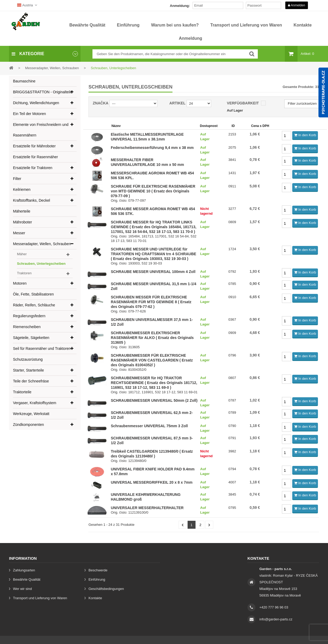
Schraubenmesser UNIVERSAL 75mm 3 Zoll (149, 426)
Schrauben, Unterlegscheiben (41, 264)
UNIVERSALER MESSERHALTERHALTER (147, 508)
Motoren (20, 283)
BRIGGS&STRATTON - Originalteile (43, 92)
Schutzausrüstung (28, 359)
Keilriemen (22, 189)
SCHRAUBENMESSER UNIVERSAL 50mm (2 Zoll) (154, 400)
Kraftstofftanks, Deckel (32, 200)
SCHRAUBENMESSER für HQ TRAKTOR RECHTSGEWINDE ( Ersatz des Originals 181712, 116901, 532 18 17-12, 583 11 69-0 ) (154, 383)
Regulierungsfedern (29, 316)
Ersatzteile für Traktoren (33, 168)
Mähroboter (23, 222)
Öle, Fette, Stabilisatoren (33, 294)
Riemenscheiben (27, 327)
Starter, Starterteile (28, 370)
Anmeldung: (180, 6)
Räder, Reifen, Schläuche (34, 305)
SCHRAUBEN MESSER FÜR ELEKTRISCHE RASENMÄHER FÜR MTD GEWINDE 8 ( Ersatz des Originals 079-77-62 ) (151, 302)
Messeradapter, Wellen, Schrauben (42, 244)
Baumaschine (24, 81)
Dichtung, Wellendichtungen (36, 103)
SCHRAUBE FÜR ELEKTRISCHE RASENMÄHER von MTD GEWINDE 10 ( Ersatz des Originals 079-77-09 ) (153, 191)
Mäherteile (22, 211)
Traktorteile (22, 392)
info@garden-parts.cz (276, 619)
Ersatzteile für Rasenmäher (36, 157)
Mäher (22, 254)
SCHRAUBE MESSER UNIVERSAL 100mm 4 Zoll (153, 272)
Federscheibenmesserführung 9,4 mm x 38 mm (152, 148)
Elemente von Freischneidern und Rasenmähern (41, 130)
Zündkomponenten (28, 425)
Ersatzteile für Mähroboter (34, 146)
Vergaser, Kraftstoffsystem (35, 403)
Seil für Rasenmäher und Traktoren (42, 349)
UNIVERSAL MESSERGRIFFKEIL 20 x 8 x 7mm (152, 482)
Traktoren (24, 273)
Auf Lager (235, 110)
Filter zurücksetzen (302, 103)
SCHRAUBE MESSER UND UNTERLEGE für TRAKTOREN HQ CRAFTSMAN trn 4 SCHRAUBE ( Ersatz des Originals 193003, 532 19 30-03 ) (154, 254)
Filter (17, 179)
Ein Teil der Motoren (29, 114)
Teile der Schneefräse (31, 381)
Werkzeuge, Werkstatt (31, 414)
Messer (19, 233)
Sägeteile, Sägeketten (31, 338)
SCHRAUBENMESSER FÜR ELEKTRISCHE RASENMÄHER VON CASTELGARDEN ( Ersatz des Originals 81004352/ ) (152, 360)
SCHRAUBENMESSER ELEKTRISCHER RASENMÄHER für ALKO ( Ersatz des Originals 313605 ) (152, 338)
